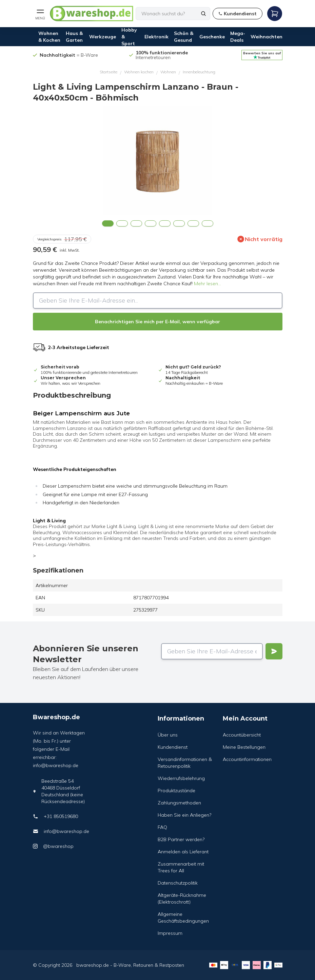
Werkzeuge (103, 37)
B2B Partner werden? (181, 839)
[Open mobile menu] (40, 14)
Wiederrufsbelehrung (181, 778)
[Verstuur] (274, 651)
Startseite (109, 72)
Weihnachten (267, 37)
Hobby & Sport (129, 37)
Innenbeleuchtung (199, 72)
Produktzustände (176, 791)
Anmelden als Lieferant (183, 852)
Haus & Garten (74, 37)
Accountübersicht (242, 735)
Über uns (168, 735)
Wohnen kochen (139, 72)
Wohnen (168, 72)
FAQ (162, 827)
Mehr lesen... (208, 284)
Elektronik (156, 37)
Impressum (170, 933)
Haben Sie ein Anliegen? (184, 815)
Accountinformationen (247, 759)
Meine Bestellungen (244, 747)
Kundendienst (173, 747)
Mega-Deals (238, 37)
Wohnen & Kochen (49, 37)
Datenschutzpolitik (178, 883)
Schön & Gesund (184, 37)
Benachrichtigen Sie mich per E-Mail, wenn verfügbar (157, 322)
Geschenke (212, 37)
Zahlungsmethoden (179, 803)
